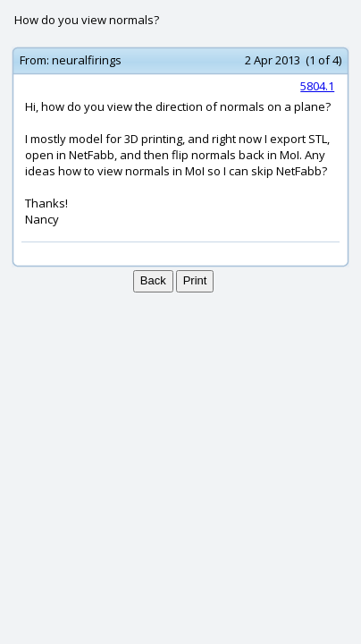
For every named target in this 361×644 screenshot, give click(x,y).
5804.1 (317, 86)
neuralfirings (87, 60)
